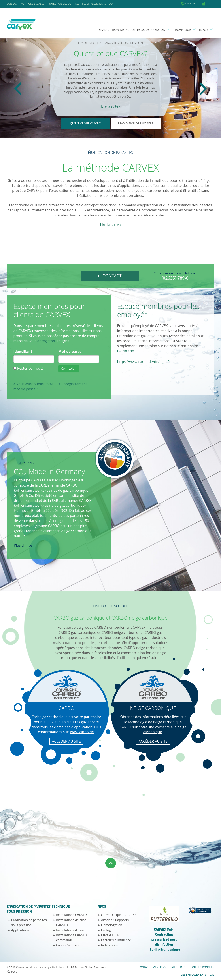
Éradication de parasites (136, 123)
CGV (111, 4)
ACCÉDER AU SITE (66, 741)
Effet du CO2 (110, 935)
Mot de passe (70, 352)
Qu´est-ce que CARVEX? (86, 123)
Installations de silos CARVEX (71, 922)
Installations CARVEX (72, 915)
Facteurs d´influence (116, 940)
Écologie (107, 930)
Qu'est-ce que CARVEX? (118, 915)
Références (109, 945)
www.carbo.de (82, 732)
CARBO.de (126, 351)
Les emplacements (94, 4)
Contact (12, 4)
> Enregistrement (73, 384)
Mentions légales (32, 4)
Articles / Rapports (115, 920)
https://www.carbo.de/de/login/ (143, 362)
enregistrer (46, 341)
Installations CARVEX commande (72, 937)
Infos (204, 30)
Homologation (111, 925)
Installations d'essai (71, 930)
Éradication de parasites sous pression (132, 30)
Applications (20, 930)
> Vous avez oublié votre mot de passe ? (33, 386)
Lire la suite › (110, 106)
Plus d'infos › (24, 545)
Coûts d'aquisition (69, 945)
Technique (183, 30)
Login (208, 3)
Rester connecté (30, 368)
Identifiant (23, 352)
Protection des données (63, 4)
